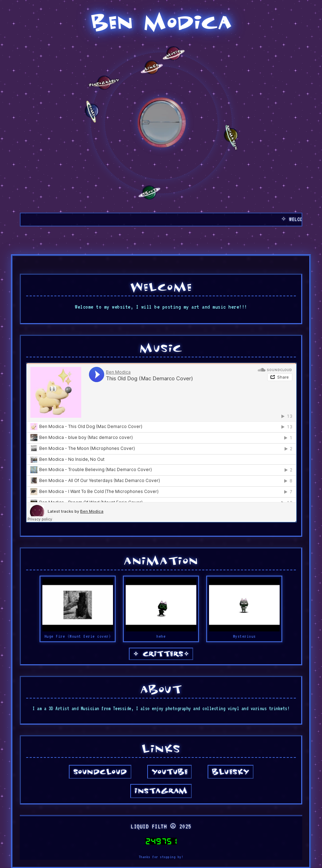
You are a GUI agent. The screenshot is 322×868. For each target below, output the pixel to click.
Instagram (161, 790)
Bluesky (231, 771)
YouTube (170, 771)
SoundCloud (100, 771)
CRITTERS (161, 653)
